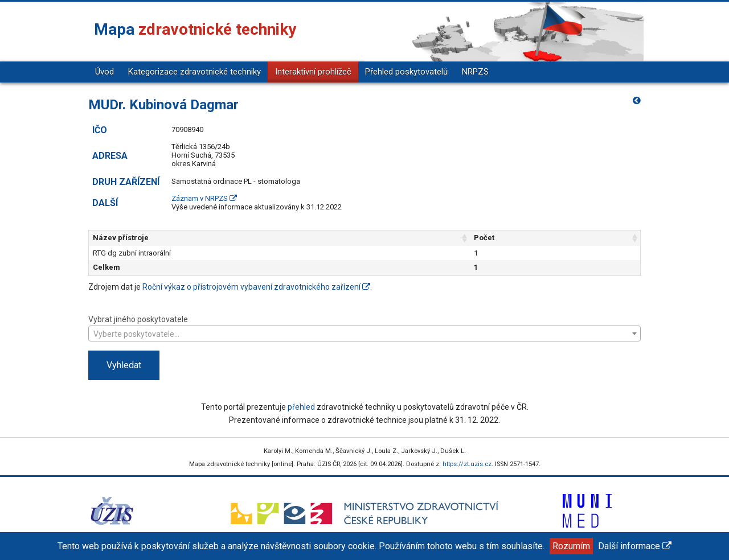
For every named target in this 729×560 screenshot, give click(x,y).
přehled (301, 407)
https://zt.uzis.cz (467, 464)
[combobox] (364, 333)
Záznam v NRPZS (204, 198)
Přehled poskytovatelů (406, 72)
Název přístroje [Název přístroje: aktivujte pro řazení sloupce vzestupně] (121, 238)
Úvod (105, 72)
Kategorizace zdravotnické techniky (194, 72)
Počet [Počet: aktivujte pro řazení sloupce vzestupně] (484, 238)
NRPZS (475, 72)
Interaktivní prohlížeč (313, 72)
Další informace (635, 546)
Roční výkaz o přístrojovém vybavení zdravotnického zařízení (256, 287)
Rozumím (571, 546)
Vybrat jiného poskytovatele (364, 328)
